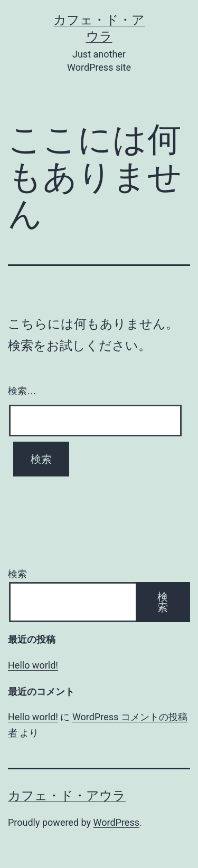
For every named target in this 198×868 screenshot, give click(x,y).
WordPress (116, 822)
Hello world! (33, 665)
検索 (17, 574)
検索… (22, 391)
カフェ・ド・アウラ (67, 796)
